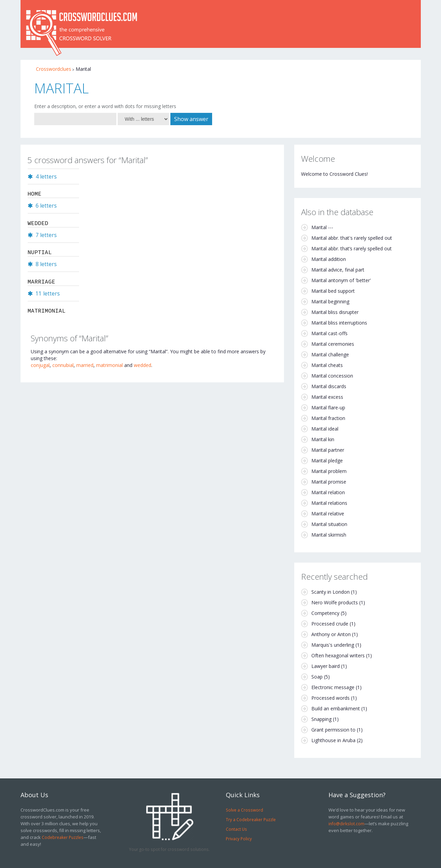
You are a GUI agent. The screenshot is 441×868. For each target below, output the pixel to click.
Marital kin (323, 439)
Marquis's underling (333, 645)
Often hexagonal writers (338, 655)
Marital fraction (328, 418)
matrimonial (109, 365)
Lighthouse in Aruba (333, 740)
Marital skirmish (329, 535)
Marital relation (328, 492)
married (85, 365)
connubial (63, 365)
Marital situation (329, 524)
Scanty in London (330, 592)
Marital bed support (333, 291)
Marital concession (332, 376)
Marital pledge (327, 461)
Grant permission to (333, 730)
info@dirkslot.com (346, 824)
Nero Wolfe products (335, 602)
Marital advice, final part (338, 270)
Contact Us (236, 829)
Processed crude (330, 624)
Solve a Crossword (244, 810)
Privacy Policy (239, 839)
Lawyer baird (326, 666)
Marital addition (329, 259)
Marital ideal (325, 429)
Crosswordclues (54, 69)
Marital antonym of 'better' (341, 280)
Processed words (330, 698)
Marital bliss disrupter (335, 312)
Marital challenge (330, 354)
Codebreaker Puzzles (63, 837)
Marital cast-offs (329, 333)
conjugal (40, 365)
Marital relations (329, 503)
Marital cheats (327, 365)
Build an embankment (336, 708)
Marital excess (327, 397)
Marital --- (322, 227)
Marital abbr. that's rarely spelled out (352, 238)
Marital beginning (330, 301)
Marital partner (328, 450)
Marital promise (329, 482)
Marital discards (329, 386)
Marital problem (329, 471)
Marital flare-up (328, 407)
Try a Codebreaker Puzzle (251, 819)
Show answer (191, 119)
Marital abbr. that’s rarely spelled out (352, 248)
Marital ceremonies (333, 344)
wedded (142, 365)
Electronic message (333, 687)
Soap (317, 677)
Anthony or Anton (331, 634)
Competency (325, 613)
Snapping (321, 719)
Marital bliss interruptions (339, 323)
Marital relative (328, 514)
